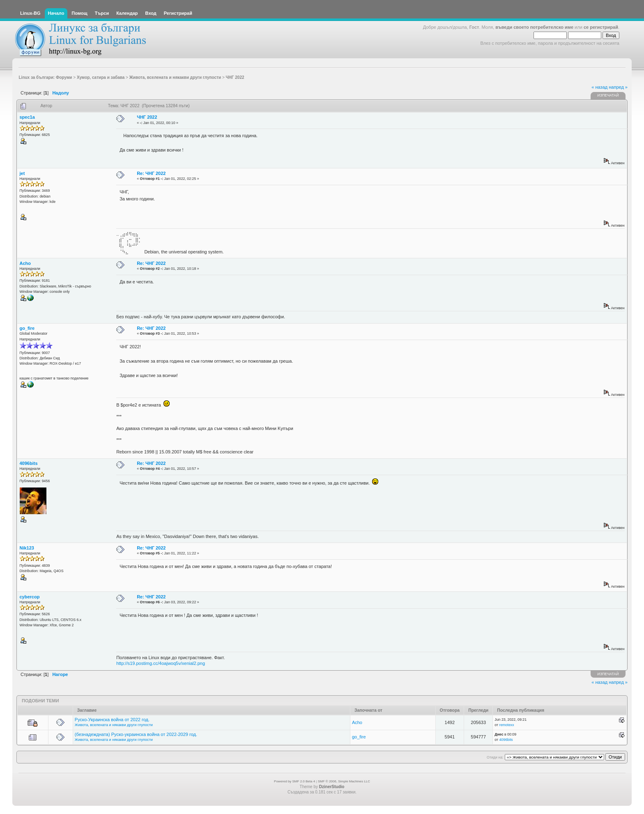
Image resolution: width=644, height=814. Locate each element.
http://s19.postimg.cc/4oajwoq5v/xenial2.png (161, 663)
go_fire (27, 328)
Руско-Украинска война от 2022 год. (112, 720)
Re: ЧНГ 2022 (151, 173)
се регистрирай (601, 27)
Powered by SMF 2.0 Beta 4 (294, 781)
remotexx (506, 725)
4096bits (29, 463)
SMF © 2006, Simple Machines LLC (344, 781)
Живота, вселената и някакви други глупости (114, 725)
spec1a (27, 117)
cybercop (30, 597)
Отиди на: (495, 757)
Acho (25, 263)
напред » (618, 87)
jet (22, 173)
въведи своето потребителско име (534, 27)
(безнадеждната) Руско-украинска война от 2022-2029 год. (136, 734)
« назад (599, 87)
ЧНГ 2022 (147, 117)
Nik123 (27, 548)
